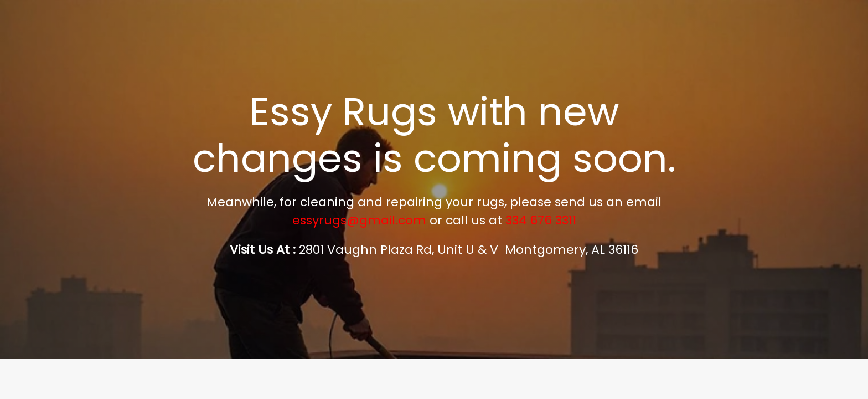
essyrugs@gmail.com (359, 220)
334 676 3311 (541, 220)
